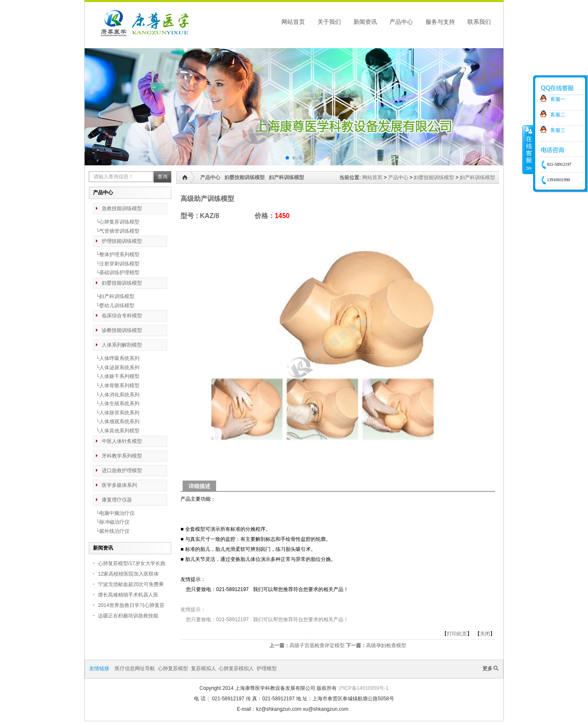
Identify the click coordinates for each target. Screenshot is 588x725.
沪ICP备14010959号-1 (364, 688)
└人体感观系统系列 (116, 422)
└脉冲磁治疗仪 (111, 522)
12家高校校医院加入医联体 (128, 574)
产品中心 (401, 22)
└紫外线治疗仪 (111, 531)
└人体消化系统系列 (116, 395)
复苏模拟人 (204, 668)
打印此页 (457, 634)
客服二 (558, 115)
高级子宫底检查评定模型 (317, 645)
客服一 (558, 99)
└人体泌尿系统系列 (116, 368)
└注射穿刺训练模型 (116, 264)
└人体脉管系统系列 (116, 413)
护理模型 (267, 668)
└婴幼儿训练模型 (114, 306)
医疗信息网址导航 (135, 668)
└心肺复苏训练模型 (116, 222)
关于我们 (329, 22)
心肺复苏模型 (173, 668)
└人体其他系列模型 (116, 431)
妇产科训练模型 (477, 177)
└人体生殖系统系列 (116, 404)
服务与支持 (440, 22)
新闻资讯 (365, 22)
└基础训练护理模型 (116, 273)
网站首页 (293, 22)
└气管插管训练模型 (116, 231)
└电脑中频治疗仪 (114, 513)
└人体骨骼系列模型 (116, 386)
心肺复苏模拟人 (236, 668)
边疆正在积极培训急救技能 (128, 616)
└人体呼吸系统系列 (116, 358)
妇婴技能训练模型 (434, 177)
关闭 (485, 634)
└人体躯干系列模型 (116, 376)
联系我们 (479, 22)
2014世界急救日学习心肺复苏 (131, 605)
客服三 (558, 130)
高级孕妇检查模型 (386, 645)
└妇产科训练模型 (114, 296)
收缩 (528, 149)
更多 (487, 668)
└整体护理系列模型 (116, 255)
